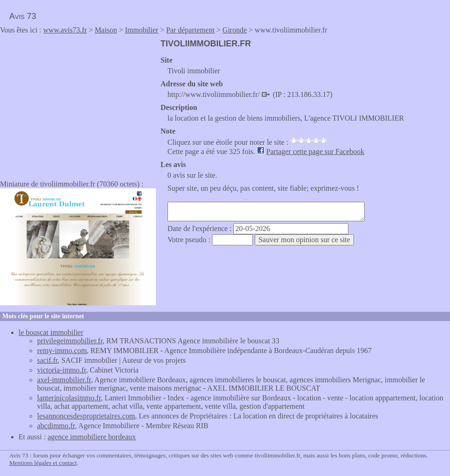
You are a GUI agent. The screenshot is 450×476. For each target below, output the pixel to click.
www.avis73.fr (65, 30)
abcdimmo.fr (56, 426)
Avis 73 (23, 16)
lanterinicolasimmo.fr (69, 398)
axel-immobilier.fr (64, 380)
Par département (190, 30)
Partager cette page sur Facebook (315, 151)
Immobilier (141, 30)
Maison (106, 30)
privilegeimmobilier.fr (70, 341)
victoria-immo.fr (62, 370)
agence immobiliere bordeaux (92, 437)
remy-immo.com (62, 351)
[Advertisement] (78, 104)
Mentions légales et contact (43, 463)
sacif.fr (47, 360)
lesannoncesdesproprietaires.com (86, 416)
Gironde (235, 30)
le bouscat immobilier (51, 332)
